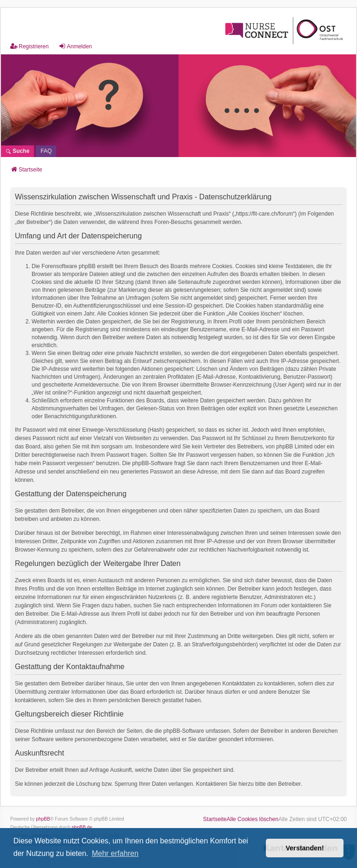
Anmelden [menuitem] (75, 46)
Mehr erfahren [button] (115, 853)
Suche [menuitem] (17, 151)
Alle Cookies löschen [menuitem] (253, 819)
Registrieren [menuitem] (30, 46)
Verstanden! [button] (305, 848)
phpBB (43, 819)
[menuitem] (46, 151)
